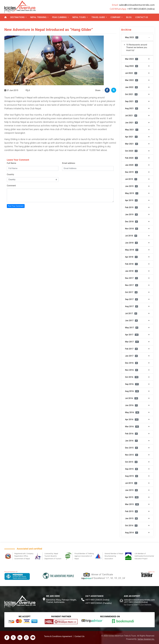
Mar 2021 (132, 144)
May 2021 (132, 130)
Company (116, 17)
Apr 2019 (131, 200)
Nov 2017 (132, 285)
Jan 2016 (131, 441)
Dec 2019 (131, 172)
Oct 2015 (131, 462)
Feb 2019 (131, 207)
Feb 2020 (131, 158)
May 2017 (132, 328)
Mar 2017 (132, 342)
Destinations (17, 17)
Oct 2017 (131, 292)
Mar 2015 (132, 504)
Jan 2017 (131, 356)
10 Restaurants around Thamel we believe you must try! (137, 47)
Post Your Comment (16, 206)
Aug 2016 (132, 391)
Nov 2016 (132, 370)
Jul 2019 (131, 179)
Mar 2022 (132, 80)
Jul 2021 (131, 116)
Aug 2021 (132, 108)
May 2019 (132, 193)
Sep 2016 (132, 384)
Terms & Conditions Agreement (58, 636)
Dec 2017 (131, 278)
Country (10, 174)
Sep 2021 (131, 101)
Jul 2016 (132, 398)
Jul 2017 (131, 313)
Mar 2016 (132, 427)
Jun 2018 (131, 243)
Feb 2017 (131, 349)
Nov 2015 (132, 455)
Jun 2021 (131, 123)
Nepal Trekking (38, 17)
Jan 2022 (131, 87)
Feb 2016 (131, 434)
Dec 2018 (131, 222)
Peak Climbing (59, 17)
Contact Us (142, 17)
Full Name (11, 163)
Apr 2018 (131, 257)
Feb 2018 (131, 264)
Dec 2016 (131, 363)
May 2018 (132, 250)
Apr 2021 (131, 137)
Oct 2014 (131, 526)
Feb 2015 (131, 511)
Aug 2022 (132, 66)
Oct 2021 (131, 94)
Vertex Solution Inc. (146, 639)
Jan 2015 (131, 518)
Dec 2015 (131, 448)
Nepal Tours (79, 17)
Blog (129, 17)
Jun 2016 (131, 405)
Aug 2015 (132, 476)
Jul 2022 (131, 73)
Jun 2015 (131, 490)
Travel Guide (98, 17)
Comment (11, 186)
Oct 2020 (131, 151)
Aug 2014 (132, 533)
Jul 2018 (131, 236)
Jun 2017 (131, 321)
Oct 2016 (132, 377)
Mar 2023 (132, 59)
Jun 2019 (131, 186)
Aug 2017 (132, 306)
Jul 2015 (131, 483)
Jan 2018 (131, 271)
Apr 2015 (132, 497)
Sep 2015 (131, 469)
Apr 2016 (132, 419)
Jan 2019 (131, 214)
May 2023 (132, 37)
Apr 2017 (132, 335)
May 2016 (132, 412)
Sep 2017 (131, 299)
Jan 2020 (131, 165)
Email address (69, 163)
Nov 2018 (132, 229)
